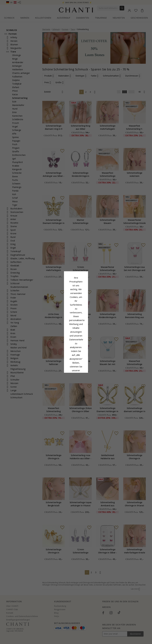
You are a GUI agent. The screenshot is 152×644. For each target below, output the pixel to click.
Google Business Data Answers (76, 335)
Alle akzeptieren (76, 342)
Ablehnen (63, 348)
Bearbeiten (89, 348)
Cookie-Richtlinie (85, 327)
